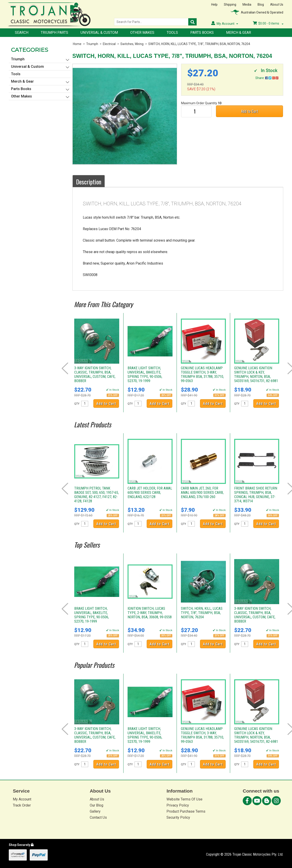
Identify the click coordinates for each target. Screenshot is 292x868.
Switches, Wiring (132, 44)
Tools (172, 33)
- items (268, 23)
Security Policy (178, 817)
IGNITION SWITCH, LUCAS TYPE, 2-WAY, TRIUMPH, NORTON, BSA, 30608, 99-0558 (150, 613)
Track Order (22, 805)
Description (89, 182)
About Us (277, 5)
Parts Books (202, 33)
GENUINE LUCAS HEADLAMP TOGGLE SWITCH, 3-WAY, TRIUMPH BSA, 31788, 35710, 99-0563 (202, 374)
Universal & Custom (99, 33)
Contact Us (98, 817)
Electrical (109, 44)
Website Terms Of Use (184, 799)
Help (214, 5)
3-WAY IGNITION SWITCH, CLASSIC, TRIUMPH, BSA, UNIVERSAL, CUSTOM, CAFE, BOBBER (95, 374)
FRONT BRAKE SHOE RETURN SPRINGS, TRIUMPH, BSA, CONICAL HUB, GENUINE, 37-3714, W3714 (256, 495)
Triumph (92, 44)
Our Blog (97, 805)
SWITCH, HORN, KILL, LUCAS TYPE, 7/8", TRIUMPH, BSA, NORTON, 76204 (199, 44)
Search (22, 33)
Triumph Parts (54, 33)
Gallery (95, 811)
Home (77, 44)
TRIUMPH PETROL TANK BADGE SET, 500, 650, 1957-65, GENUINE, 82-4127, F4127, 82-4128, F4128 (97, 495)
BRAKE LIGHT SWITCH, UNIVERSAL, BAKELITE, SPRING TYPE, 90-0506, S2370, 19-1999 (145, 374)
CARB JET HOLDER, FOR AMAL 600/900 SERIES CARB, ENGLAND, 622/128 (150, 493)
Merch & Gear (239, 33)
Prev (65, 368)
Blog (261, 5)
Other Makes (142, 33)
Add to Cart (250, 111)
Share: (267, 78)
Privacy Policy (178, 805)
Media (247, 5)
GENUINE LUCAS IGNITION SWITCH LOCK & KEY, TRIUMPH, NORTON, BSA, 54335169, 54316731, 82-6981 (256, 374)
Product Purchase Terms (186, 811)
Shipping (230, 5)
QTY (77, 404)
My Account (22, 799)
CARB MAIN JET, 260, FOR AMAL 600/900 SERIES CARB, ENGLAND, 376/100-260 (202, 493)
